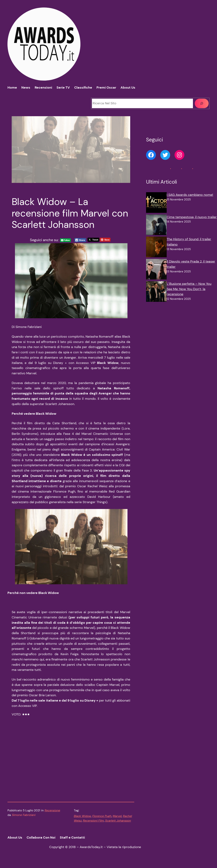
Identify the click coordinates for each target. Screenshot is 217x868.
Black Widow (82, 821)
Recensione (52, 815)
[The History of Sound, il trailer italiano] (156, 248)
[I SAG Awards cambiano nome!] (156, 203)
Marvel (117, 821)
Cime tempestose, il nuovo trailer (192, 217)
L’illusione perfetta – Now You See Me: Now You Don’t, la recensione (189, 289)
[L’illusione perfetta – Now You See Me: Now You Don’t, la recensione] (156, 292)
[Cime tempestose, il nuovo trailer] (156, 226)
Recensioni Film (93, 826)
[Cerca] (202, 103)
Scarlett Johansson (118, 826)
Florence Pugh (102, 821)
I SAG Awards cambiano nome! (190, 195)
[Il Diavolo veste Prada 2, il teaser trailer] (156, 270)
